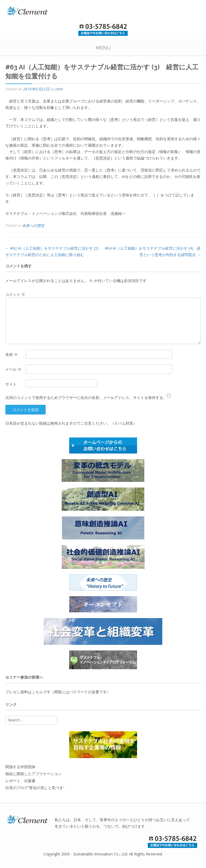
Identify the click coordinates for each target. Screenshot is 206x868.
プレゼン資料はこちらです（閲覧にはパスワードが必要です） (58, 692)
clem (59, 89)
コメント (15, 294)
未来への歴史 (33, 225)
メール (13, 369)
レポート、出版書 (20, 781)
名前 (12, 354)
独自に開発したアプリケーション (34, 774)
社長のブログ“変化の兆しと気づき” (35, 788)
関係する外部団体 (20, 767)
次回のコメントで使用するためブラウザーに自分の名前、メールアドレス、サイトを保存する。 (86, 397)
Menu (103, 48)
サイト (11, 384)
